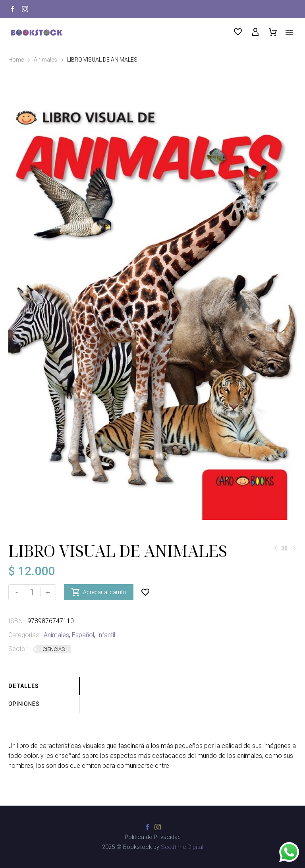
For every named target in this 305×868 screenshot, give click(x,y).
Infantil (106, 635)
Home (16, 60)
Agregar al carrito (99, 592)
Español (83, 635)
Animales (45, 60)
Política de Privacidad (153, 837)
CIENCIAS (54, 649)
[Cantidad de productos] (32, 592)
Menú (289, 32)
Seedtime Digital (182, 847)
